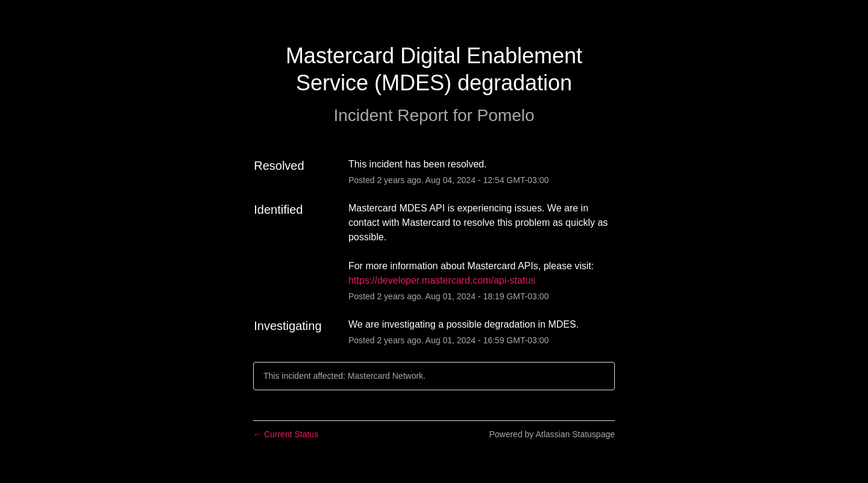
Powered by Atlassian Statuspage (552, 434)
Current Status (286, 434)
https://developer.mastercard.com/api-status (442, 280)
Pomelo (506, 115)
